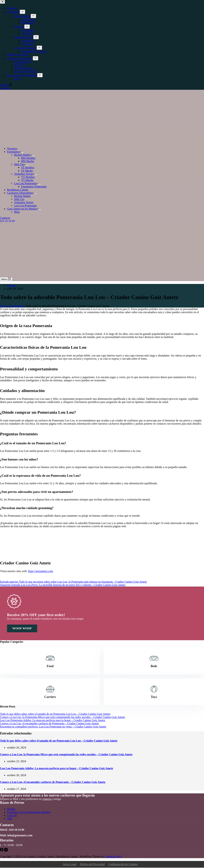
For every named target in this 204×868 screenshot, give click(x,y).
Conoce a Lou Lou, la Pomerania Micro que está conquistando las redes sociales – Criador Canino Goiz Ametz (63, 717)
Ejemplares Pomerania (34, 187)
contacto (47, 799)
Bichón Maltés (23, 155)
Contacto (5, 218)
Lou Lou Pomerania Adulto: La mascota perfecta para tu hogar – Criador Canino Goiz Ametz (53, 720)
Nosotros (12, 148)
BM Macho (28, 161)
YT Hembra (28, 177)
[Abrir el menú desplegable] (23, 153)
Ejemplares (14, 152)
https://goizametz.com (41, 571)
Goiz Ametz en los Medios (23, 209)
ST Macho (27, 171)
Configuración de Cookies (123, 865)
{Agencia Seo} (113, 857)
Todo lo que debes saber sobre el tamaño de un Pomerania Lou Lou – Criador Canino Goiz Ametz (55, 714)
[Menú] (6, 279)
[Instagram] (6, 851)
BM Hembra (28, 158)
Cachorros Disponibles (21, 193)
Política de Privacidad (92, 865)
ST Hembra (28, 167)
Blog (17, 212)
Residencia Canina (18, 190)
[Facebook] (2, 851)
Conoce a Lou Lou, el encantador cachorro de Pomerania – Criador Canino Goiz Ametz (49, 724)
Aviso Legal (69, 865)
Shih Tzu (20, 164)
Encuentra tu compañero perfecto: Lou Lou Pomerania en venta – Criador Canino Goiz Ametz (53, 727)
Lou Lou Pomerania (26, 183)
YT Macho (27, 180)
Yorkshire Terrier (24, 174)
